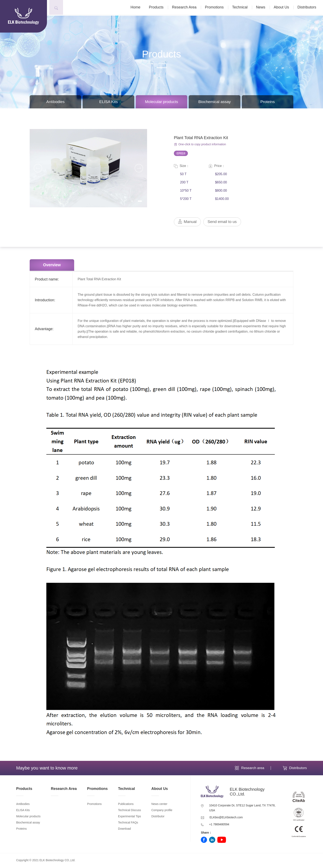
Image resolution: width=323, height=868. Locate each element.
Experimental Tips (129, 817)
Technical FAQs (128, 823)
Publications (126, 805)
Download (124, 830)
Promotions (217, 8)
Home (138, 8)
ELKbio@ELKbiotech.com (226, 818)
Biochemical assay (215, 102)
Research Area (187, 8)
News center (159, 805)
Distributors (310, 8)
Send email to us (224, 222)
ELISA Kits (109, 102)
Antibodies (56, 102)
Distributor (158, 817)
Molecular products (162, 102)
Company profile (162, 811)
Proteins (268, 102)
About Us (284, 8)
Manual (188, 222)
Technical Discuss (129, 811)
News (263, 8)
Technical (243, 8)
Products (159, 8)
